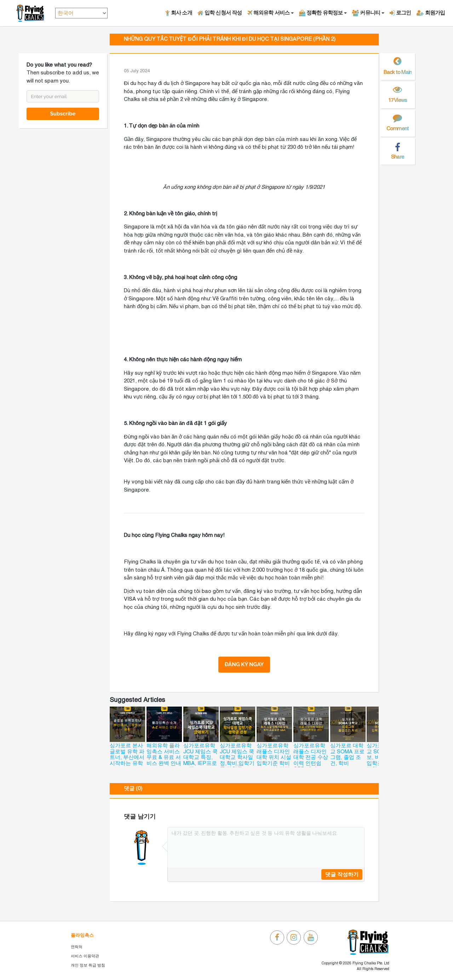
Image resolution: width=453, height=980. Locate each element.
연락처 (77, 947)
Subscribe (63, 114)
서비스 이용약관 (85, 956)
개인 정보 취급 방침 (88, 965)
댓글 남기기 (140, 817)
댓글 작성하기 (342, 874)
